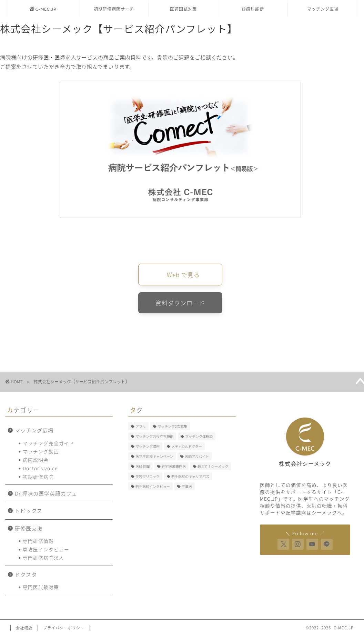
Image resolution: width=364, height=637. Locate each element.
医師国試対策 (183, 9)
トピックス (29, 512)
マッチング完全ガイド (49, 444)
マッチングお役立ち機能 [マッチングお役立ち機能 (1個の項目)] (154, 438)
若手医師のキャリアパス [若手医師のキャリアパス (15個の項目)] (190, 478)
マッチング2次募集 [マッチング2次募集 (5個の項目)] (172, 428)
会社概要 (24, 629)
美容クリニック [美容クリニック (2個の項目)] (148, 478)
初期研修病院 (38, 478)
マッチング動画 (41, 453)
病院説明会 (36, 461)
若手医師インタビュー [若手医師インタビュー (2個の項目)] (153, 488)
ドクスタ (26, 575)
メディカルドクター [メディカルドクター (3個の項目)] (187, 448)
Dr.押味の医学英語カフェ (46, 494)
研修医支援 (29, 529)
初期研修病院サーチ (114, 9)
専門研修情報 (38, 542)
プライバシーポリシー (64, 629)
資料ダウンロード (180, 304)
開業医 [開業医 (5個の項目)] (187, 488)
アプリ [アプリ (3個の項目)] (141, 428)
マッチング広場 (323, 9)
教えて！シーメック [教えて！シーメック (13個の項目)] (213, 468)
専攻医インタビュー (46, 550)
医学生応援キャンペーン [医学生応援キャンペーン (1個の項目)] (154, 458)
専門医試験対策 (41, 588)
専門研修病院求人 (43, 559)
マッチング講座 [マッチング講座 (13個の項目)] (148, 448)
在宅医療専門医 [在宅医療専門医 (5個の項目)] (174, 468)
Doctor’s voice (40, 469)
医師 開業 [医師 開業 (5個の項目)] (143, 468)
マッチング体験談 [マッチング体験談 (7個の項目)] (199, 438)
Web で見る (183, 275)
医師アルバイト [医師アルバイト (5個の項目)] (197, 458)
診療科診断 (253, 9)
